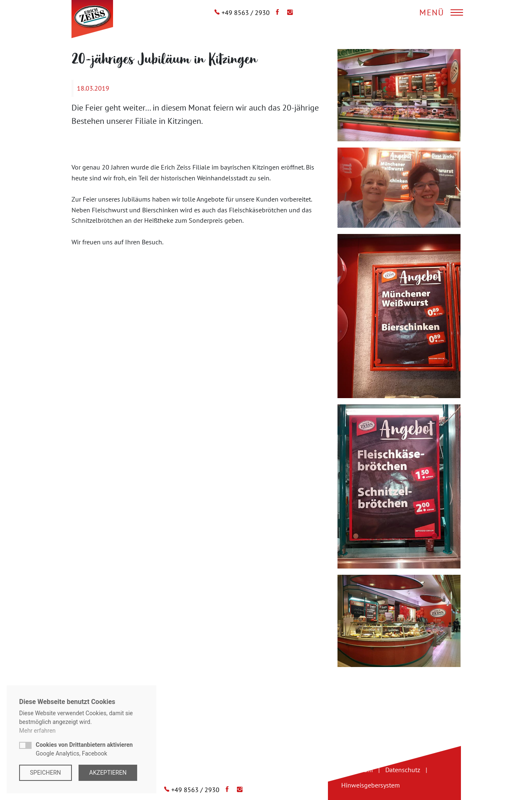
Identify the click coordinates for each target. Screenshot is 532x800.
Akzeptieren (108, 773)
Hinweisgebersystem (371, 785)
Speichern (46, 773)
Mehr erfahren (37, 731)
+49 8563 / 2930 (246, 12)
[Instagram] (288, 12)
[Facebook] (275, 12)
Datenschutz (403, 770)
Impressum (357, 770)
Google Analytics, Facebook (84, 749)
